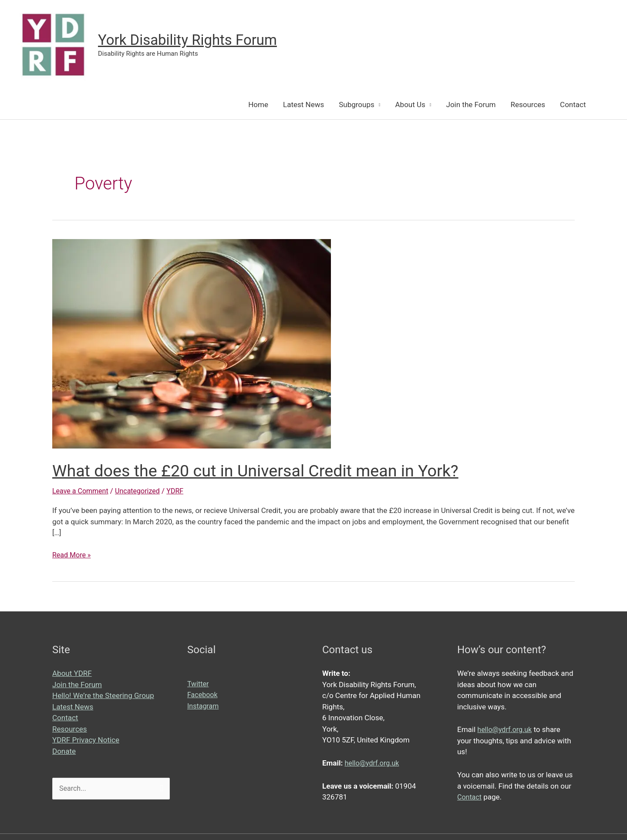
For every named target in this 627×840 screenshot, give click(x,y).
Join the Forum (471, 105)
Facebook (203, 695)
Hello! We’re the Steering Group (103, 696)
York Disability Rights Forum (194, 40)
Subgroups (357, 105)
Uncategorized (142, 492)
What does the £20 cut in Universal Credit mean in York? (268, 471)
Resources (528, 105)
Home (258, 105)
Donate (64, 752)
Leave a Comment (82, 492)
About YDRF (72, 674)
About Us (410, 105)
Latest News (303, 105)
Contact (573, 105)
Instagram (204, 707)
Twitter (199, 685)
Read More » (73, 556)
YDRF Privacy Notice (86, 741)
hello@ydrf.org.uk (373, 764)
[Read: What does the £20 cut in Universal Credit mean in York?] (192, 344)
